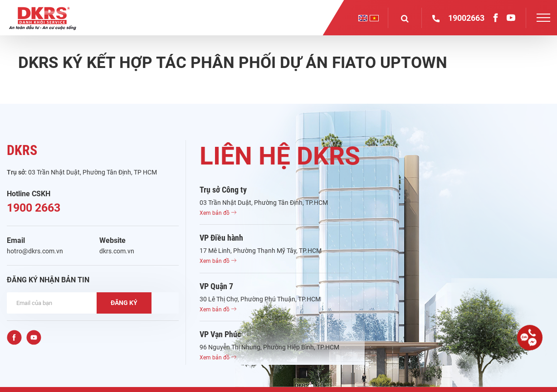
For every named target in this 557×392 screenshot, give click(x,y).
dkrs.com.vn (117, 251)
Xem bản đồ (218, 213)
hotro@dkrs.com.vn (35, 251)
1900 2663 (34, 208)
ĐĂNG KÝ (124, 303)
